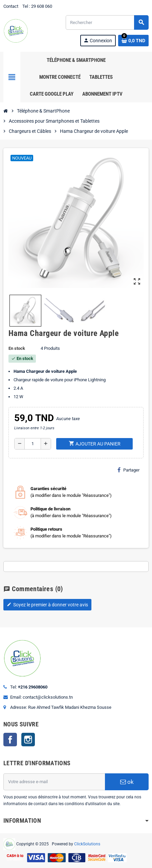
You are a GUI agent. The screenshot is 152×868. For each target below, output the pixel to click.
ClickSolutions (87, 844)
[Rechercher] (107, 22)
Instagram (28, 740)
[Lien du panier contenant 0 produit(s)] (133, 41)
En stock (17, 348)
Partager (128, 470)
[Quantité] (33, 444)
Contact (11, 6)
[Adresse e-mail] (54, 782)
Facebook (10, 740)
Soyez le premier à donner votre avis (47, 605)
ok (127, 782)
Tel (25, 6)
